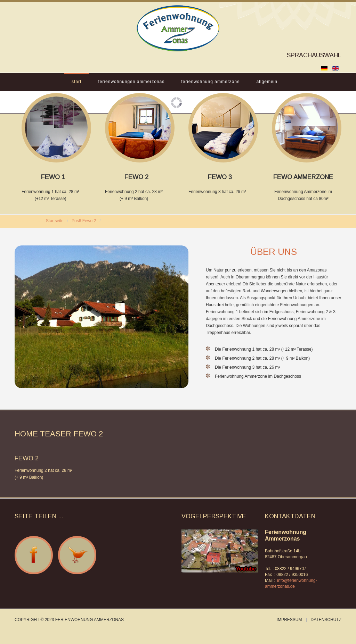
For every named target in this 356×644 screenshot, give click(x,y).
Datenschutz (326, 620)
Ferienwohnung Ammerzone (210, 82)
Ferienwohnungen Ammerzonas (131, 82)
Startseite (55, 221)
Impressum (289, 620)
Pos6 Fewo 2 (84, 221)
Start (76, 82)
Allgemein (267, 82)
